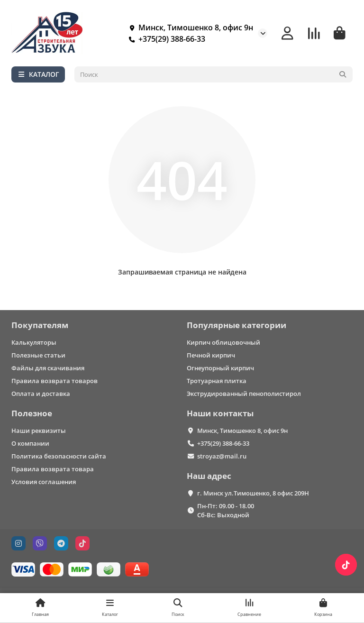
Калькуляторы (34, 342)
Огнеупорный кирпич (220, 368)
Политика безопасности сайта (59, 456)
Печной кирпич (211, 355)
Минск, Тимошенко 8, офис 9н (189, 27)
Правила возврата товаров (55, 381)
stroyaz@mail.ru (222, 456)
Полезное (32, 413)
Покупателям (40, 325)
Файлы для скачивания (48, 368)
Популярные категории (237, 325)
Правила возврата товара (53, 469)
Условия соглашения (44, 482)
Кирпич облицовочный (223, 342)
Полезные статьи (38, 355)
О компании (30, 443)
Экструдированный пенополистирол (244, 394)
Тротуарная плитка (217, 381)
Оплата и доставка (41, 394)
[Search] (214, 74)
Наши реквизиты (39, 431)
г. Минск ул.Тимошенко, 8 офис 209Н (253, 493)
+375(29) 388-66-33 (165, 39)
